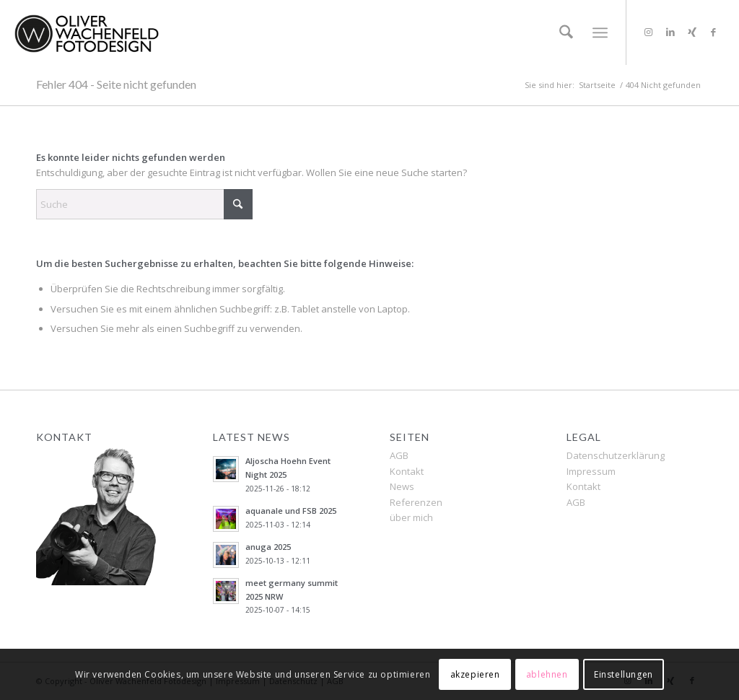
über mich (411, 517)
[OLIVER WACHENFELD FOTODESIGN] (87, 32)
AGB (399, 455)
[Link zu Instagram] (649, 32)
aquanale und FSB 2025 (291, 511)
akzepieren (475, 674)
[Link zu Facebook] (714, 32)
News (402, 486)
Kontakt (407, 471)
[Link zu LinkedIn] (670, 32)
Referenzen (416, 502)
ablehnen (547, 674)
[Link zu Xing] (692, 32)
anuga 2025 (268, 547)
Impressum (591, 471)
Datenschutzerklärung (616, 455)
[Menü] (600, 32)
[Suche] (566, 32)
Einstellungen (624, 674)
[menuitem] (566, 32)
